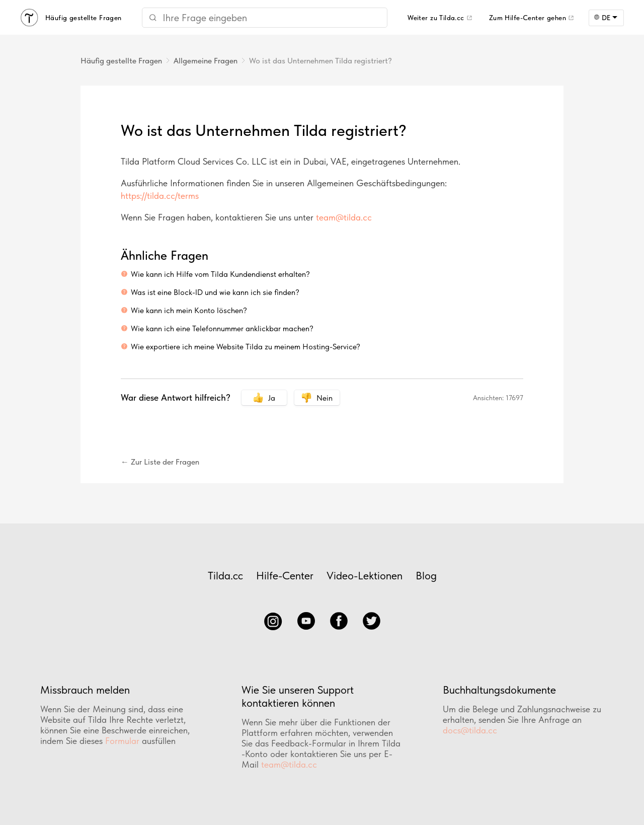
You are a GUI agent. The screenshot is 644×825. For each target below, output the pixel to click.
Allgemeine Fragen (206, 61)
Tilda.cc (225, 575)
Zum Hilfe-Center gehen (528, 18)
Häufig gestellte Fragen (121, 61)
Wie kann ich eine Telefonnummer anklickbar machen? (222, 328)
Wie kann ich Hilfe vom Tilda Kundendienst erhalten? (220, 274)
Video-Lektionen (365, 575)
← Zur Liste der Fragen (160, 462)
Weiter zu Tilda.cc (436, 18)
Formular (122, 741)
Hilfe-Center (285, 575)
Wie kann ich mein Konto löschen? (189, 310)
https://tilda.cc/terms (160, 196)
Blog (426, 575)
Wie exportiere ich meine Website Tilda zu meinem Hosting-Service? (246, 347)
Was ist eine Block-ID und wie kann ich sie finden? (215, 292)
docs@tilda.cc (470, 730)
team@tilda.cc (344, 217)
